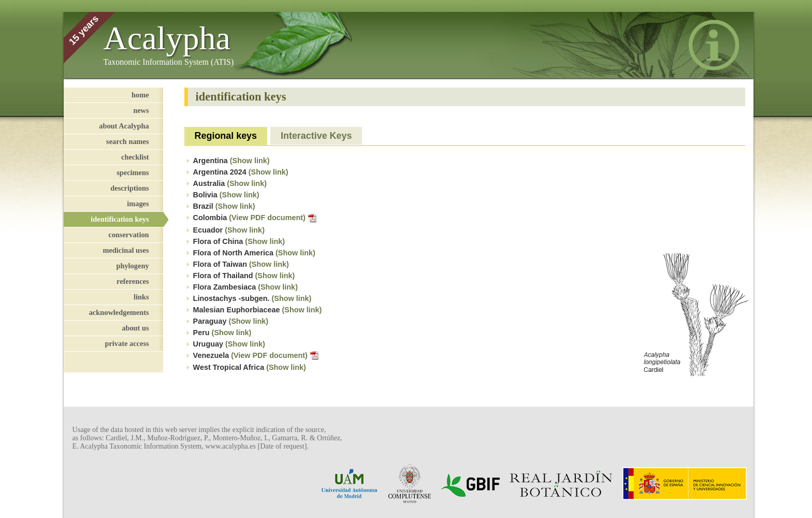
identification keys (120, 219)
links (141, 297)
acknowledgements (119, 312)
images (138, 204)
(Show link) (250, 161)
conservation (128, 235)
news (141, 110)
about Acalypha (124, 126)
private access (127, 343)
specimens (133, 172)
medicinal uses (126, 250)
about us (135, 328)
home (140, 95)
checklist (135, 157)
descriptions (129, 188)
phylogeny (132, 266)
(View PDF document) (273, 218)
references (133, 281)
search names (127, 141)
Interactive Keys (316, 136)
